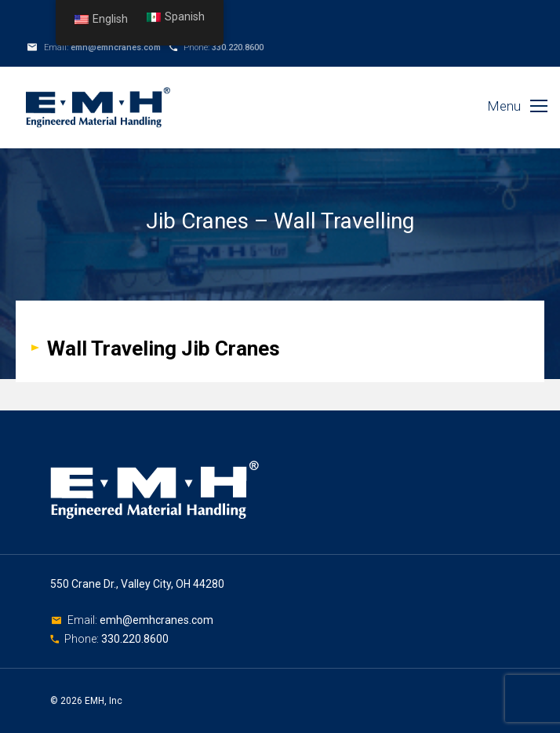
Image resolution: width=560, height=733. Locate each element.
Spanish (176, 17)
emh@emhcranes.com (116, 47)
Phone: (83, 639)
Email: (84, 620)
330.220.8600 (238, 47)
